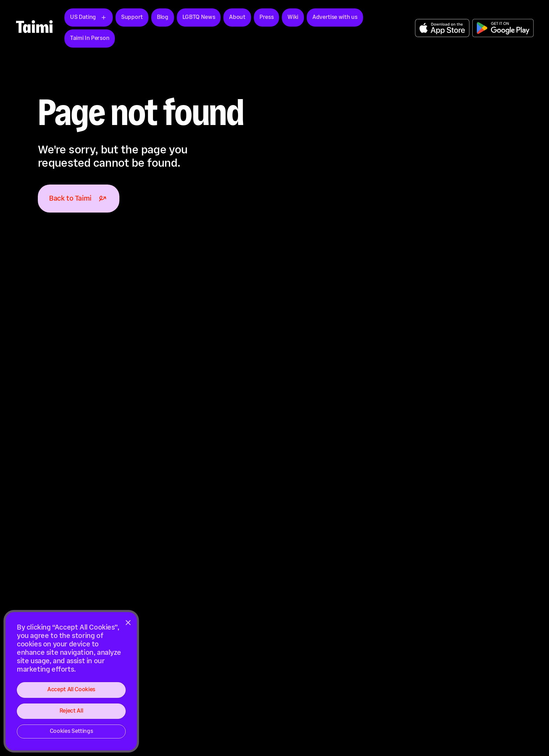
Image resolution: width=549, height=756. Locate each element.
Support (132, 17)
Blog (163, 17)
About (237, 17)
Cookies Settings (71, 731)
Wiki (293, 17)
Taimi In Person (90, 38)
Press (266, 17)
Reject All (71, 711)
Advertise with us (335, 17)
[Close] (128, 623)
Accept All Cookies (71, 690)
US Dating (83, 17)
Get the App (442, 28)
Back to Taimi (79, 199)
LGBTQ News (199, 17)
